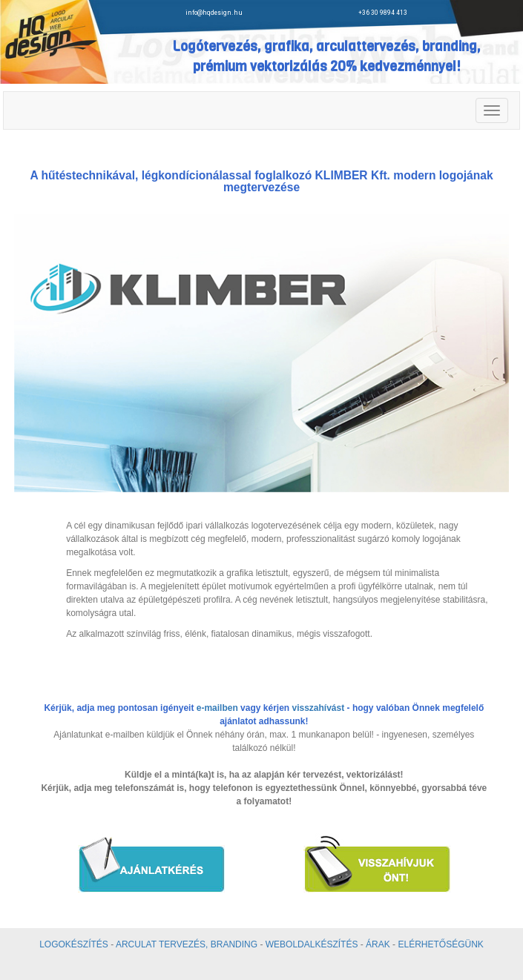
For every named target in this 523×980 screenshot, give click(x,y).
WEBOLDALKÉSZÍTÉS (312, 944)
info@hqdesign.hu (214, 12)
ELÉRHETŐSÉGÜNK (440, 944)
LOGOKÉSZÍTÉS (74, 944)
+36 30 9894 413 (384, 12)
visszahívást (319, 708)
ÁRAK (378, 944)
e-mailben (217, 708)
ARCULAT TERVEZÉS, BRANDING (187, 944)
